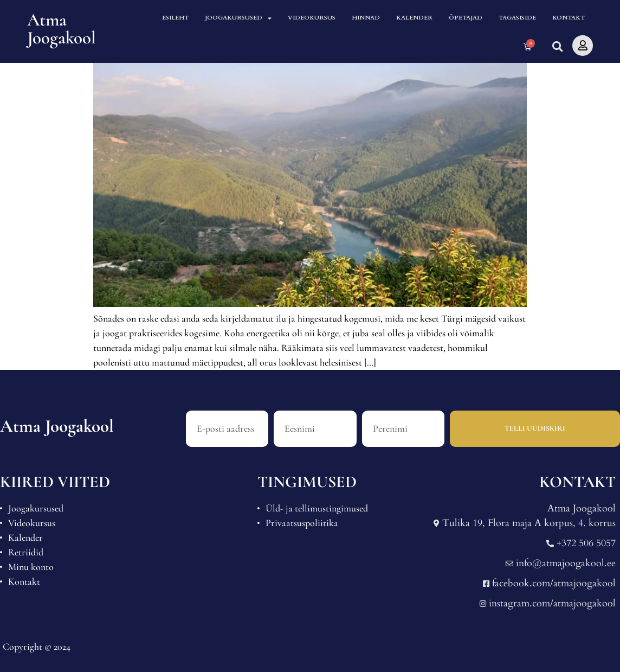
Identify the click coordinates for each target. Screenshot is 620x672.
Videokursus (312, 17)
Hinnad (366, 17)
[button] (556, 47)
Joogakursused (238, 18)
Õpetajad (466, 17)
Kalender (414, 17)
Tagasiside (517, 17)
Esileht (175, 17)
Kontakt (569, 17)
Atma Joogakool (62, 29)
